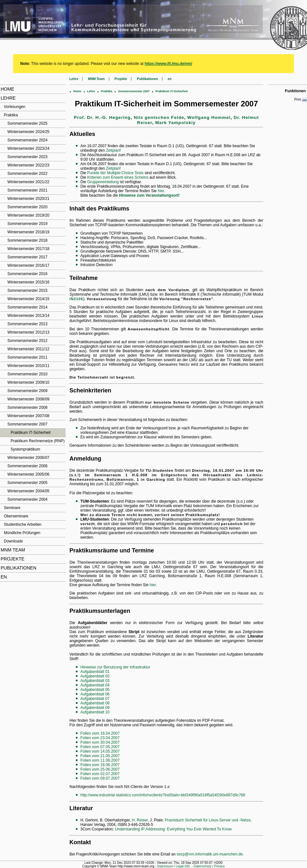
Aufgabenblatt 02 (95, 676)
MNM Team (13, 550)
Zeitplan (113, 150)
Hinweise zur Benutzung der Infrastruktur (115, 667)
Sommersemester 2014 (27, 307)
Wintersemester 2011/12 (28, 349)
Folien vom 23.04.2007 (100, 738)
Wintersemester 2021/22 (28, 182)
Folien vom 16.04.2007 (100, 733)
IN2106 (76, 299)
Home (7, 89)
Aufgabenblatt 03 (95, 681)
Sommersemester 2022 (27, 174)
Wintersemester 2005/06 (28, 474)
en (4, 577)
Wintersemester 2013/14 (28, 316)
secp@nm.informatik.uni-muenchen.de (210, 854)
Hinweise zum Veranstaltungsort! (149, 195)
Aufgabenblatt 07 (95, 699)
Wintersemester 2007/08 (28, 416)
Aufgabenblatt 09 (95, 708)
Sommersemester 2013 (27, 324)
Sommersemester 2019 (27, 224)
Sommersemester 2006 (27, 466)
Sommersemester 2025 (27, 123)
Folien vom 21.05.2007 (100, 756)
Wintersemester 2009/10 (28, 382)
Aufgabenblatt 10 (95, 712)
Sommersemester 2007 (27, 424)
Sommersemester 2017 (27, 257)
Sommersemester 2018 (27, 240)
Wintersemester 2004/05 (28, 491)
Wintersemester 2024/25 (28, 132)
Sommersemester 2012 (27, 341)
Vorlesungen (15, 107)
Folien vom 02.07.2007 (100, 774)
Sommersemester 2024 (27, 140)
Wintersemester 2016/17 (28, 265)
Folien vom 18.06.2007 (100, 765)
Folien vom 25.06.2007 (100, 769)
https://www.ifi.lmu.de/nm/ (168, 64)
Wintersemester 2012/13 (28, 332)
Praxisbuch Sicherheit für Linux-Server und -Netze (208, 820)
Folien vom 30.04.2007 (100, 742)
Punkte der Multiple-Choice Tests (115, 173)
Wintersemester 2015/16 (28, 282)
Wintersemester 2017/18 (28, 249)
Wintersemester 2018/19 (28, 232)
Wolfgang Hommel (209, 117)
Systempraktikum (25, 449)
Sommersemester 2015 (27, 291)
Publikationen (18, 568)
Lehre (8, 98)
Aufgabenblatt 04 (95, 685)
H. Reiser (140, 820)
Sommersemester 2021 (27, 190)
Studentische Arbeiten (23, 524)
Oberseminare (16, 516)
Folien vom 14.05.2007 (100, 751)
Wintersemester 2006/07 (28, 458)
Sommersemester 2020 (27, 207)
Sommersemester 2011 (27, 357)
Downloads (13, 541)
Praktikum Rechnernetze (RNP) (38, 441)
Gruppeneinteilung (103, 182)
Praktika (11, 115)
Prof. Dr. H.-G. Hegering (102, 117)
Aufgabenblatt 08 (95, 703)
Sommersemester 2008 (27, 407)
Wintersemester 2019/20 (28, 215)
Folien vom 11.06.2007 (100, 760)
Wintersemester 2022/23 (28, 165)
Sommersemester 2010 (27, 374)
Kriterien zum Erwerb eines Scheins (118, 177)
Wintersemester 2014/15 (28, 299)
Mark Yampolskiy (176, 123)
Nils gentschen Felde (159, 117)
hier (161, 191)
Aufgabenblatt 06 (95, 694)
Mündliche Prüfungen (22, 533)
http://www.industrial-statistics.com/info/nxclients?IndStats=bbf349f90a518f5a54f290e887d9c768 (163, 795)
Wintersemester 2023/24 (28, 148)
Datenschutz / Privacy (209, 866)
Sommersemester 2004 (27, 499)
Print (301, 100)
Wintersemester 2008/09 (28, 399)
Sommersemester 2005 (27, 483)
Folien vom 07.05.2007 (100, 747)
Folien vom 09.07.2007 (100, 778)
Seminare (12, 508)
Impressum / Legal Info (174, 866)
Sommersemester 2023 (27, 157)
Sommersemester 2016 (27, 274)
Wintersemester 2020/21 (28, 199)
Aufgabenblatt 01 (95, 672)
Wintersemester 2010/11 (28, 366)
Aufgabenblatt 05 (95, 690)
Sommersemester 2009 (27, 391)
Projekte (13, 559)
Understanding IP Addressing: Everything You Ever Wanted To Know (173, 829)
